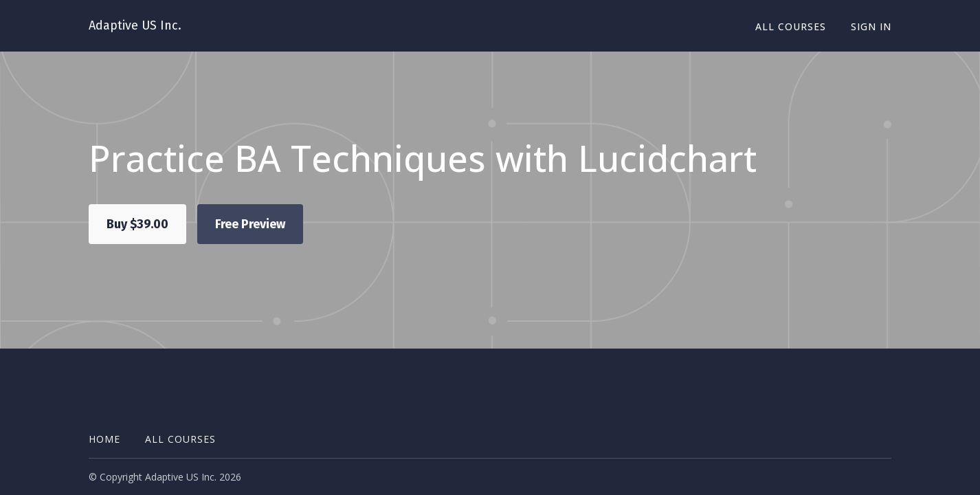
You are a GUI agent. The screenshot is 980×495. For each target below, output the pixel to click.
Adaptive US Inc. (135, 25)
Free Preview (250, 224)
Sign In (871, 26)
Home (104, 439)
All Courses (791, 26)
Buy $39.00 (137, 224)
